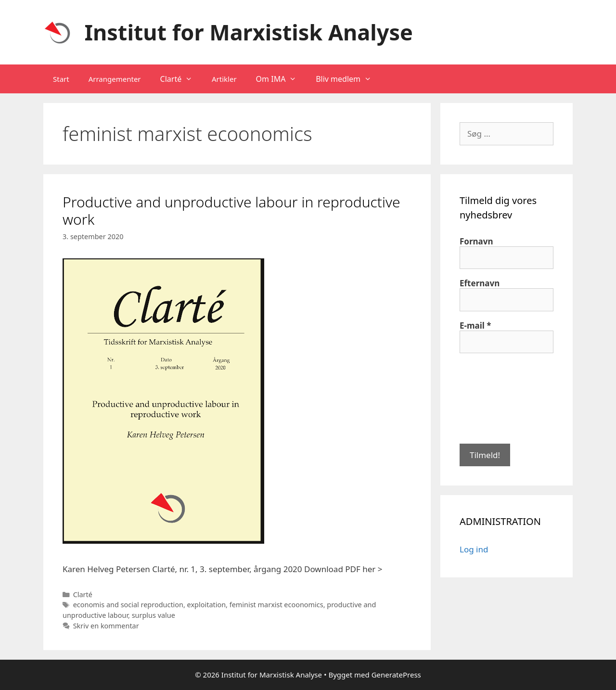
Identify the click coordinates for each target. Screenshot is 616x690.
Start (61, 79)
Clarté (181, 79)
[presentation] (499, 397)
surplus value (154, 615)
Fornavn (476, 242)
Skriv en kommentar (106, 626)
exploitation (206, 605)
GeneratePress (396, 675)
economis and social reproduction (128, 605)
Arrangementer (115, 79)
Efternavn (480, 283)
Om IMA (281, 79)
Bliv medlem (348, 79)
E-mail (475, 326)
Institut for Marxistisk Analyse (249, 32)
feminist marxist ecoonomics (276, 605)
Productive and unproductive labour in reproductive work (231, 211)
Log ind (474, 549)
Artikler (224, 79)
